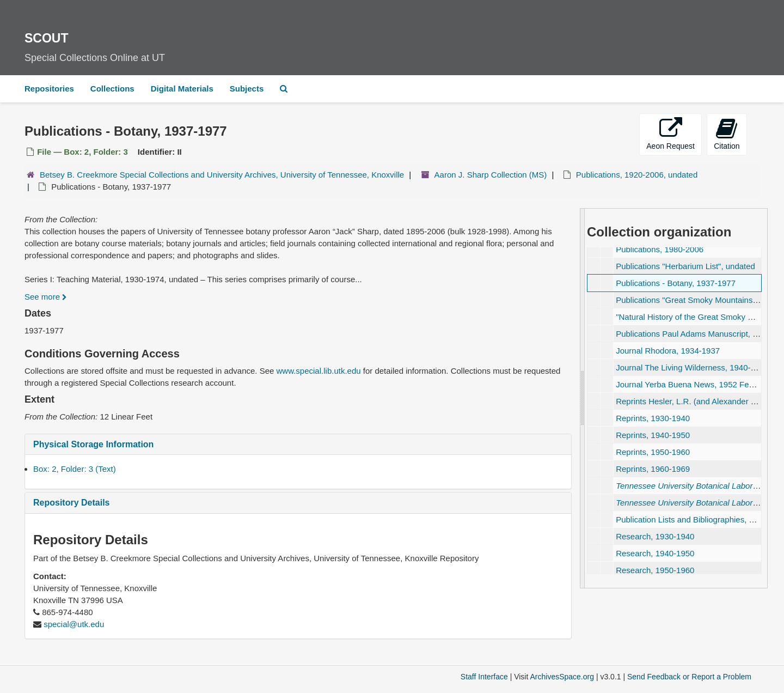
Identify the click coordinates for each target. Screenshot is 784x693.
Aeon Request (670, 134)
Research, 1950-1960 (655, 570)
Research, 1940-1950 (655, 553)
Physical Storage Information (93, 444)
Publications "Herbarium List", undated (685, 266)
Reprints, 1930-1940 (653, 418)
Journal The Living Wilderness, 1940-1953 (692, 367)
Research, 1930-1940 (655, 536)
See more (46, 297)
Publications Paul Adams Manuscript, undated (699, 334)
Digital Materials (182, 89)
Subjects (247, 89)
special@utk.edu (74, 624)
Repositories (49, 89)
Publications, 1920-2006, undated (637, 175)
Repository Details (71, 503)
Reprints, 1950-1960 (653, 452)
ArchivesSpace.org (562, 677)
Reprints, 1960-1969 (653, 469)
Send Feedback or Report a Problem (689, 677)
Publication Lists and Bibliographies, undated (697, 519)
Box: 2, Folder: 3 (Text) (75, 469)
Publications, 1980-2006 (660, 249)
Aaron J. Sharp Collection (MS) (491, 175)
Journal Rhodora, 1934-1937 (668, 351)
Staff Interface (484, 677)
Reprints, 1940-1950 (653, 435)
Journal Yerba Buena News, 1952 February (694, 384)
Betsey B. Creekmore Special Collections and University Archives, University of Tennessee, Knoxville (222, 175)
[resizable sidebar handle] (583, 398)
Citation (727, 134)
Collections (112, 89)
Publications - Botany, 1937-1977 (676, 283)
